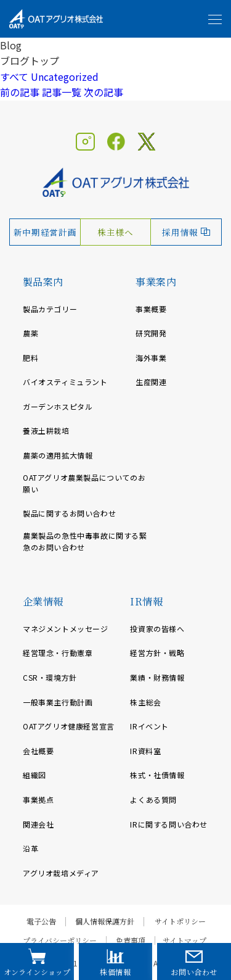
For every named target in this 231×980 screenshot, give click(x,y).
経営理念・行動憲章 (58, 653)
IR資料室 (145, 751)
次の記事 (103, 92)
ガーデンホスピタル (58, 406)
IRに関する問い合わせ (169, 824)
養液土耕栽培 (46, 430)
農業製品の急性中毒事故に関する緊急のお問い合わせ (85, 541)
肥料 (30, 358)
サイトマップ (184, 941)
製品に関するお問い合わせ (69, 513)
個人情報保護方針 (105, 921)
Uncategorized (65, 77)
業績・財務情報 (157, 677)
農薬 (30, 333)
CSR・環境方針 (50, 677)
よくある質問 (153, 799)
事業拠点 (38, 799)
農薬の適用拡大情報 (58, 455)
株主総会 (145, 702)
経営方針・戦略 (157, 653)
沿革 (30, 848)
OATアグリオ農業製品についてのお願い (84, 483)
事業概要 (151, 309)
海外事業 (151, 358)
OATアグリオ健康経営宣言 (69, 726)
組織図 (34, 775)
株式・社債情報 (157, 775)
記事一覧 (62, 92)
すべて (14, 77)
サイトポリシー (180, 921)
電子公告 (41, 921)
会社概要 (38, 751)
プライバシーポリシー (60, 941)
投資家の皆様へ (157, 629)
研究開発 (151, 333)
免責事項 (131, 941)
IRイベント (149, 726)
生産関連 (151, 382)
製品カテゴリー (50, 309)
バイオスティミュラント (65, 382)
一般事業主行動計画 (58, 702)
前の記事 (20, 92)
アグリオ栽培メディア (61, 873)
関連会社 (38, 824)
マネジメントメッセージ (66, 629)
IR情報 (146, 601)
